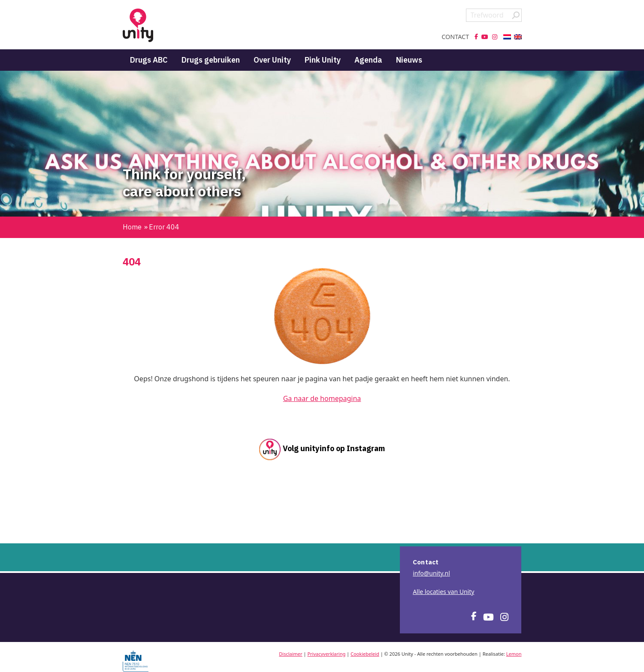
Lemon (514, 654)
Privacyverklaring (326, 654)
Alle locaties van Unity (443, 592)
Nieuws (409, 60)
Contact (455, 37)
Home (132, 227)
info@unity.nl (431, 573)
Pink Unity (323, 60)
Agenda (368, 60)
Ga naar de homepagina (322, 398)
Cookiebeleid (365, 654)
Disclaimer (290, 654)
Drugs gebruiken (211, 60)
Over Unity (272, 60)
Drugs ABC (149, 60)
